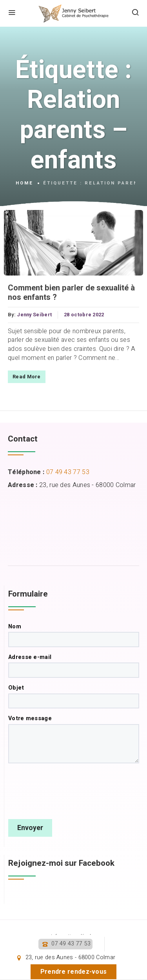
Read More (27, 377)
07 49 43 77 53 (71, 944)
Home (24, 183)
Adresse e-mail (74, 666)
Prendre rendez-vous (74, 972)
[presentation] (68, 791)
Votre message (74, 739)
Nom (74, 635)
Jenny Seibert (34, 315)
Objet (74, 696)
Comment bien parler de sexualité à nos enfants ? (71, 293)
